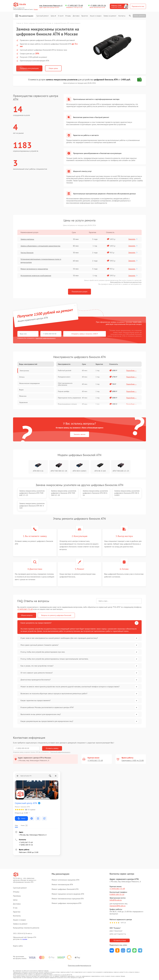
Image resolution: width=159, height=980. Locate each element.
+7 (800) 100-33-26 (98, 6)
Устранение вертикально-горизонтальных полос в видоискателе (41, 261)
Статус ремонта (139, 16)
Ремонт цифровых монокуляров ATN (66, 903)
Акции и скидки (96, 16)
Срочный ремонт (43, 16)
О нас (61, 16)
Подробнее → (131, 370)
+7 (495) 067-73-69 (75, 6)
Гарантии (85, 16)
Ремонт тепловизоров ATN (62, 884)
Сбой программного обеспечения (65, 384)
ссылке (25, 939)
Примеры (17, 896)
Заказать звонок (80, 434)
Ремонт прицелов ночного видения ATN (68, 894)
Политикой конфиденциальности (60, 752)
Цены (53, 16)
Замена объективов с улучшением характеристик (40, 246)
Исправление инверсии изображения (36, 276)
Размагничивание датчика (67, 404)
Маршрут (21, 818)
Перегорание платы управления (69, 398)
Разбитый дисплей (65, 370)
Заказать (133, 239)
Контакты (122, 16)
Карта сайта (18, 946)
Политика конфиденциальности (79, 965)
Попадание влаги (64, 377)
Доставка (76, 16)
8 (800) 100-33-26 (117, 894)
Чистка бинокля (27, 253)
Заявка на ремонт (110, 16)
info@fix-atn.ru (116, 900)
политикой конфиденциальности (46, 338)
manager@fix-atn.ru (118, 906)
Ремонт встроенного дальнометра (34, 269)
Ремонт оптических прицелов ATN (65, 880)
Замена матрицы (27, 239)
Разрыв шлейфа (64, 391)
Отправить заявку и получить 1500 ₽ (85, 334)
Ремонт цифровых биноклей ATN (65, 889)
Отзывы (68, 16)
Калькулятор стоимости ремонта (26, 928)
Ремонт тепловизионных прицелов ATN (68, 899)
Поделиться (112, 950)
